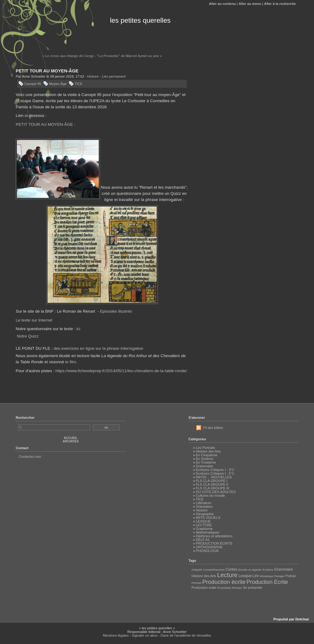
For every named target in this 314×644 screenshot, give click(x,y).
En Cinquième (207, 455)
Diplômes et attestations (214, 536)
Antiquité (197, 570)
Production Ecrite (267, 582)
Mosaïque (266, 576)
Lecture (227, 575)
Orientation (204, 507)
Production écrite (224, 582)
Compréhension (214, 570)
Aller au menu (250, 4)
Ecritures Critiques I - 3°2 (215, 470)
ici (78, 329)
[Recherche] (54, 427)
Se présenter (253, 588)
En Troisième (206, 462)
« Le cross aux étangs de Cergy (68, 56)
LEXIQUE (203, 521)
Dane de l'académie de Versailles (186, 635)
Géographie (205, 514)
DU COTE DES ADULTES (216, 492)
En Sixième (205, 459)
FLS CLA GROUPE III (213, 488)
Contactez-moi (30, 457)
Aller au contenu (222, 4)
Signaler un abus (144, 635)
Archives (71, 441)
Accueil (71, 438)
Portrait (196, 583)
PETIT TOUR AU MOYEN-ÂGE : (45, 124)
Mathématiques (208, 532)
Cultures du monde (211, 496)
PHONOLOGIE (207, 551)
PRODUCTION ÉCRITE (214, 543)
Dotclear (302, 619)
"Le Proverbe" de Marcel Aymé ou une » (129, 56)
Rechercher (25, 418)
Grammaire (205, 466)
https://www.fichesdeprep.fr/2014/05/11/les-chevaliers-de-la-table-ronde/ (121, 371)
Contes (231, 569)
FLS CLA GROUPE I (212, 481)
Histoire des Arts (208, 451)
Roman (237, 588)
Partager (279, 576)
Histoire (93, 76)
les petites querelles (140, 20)
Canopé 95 (33, 84)
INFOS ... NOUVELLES (214, 477)
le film (71, 362)
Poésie (291, 576)
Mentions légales (116, 635)
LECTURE (204, 525)
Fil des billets (213, 428)
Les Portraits (206, 448)
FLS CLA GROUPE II (212, 484)
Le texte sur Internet (34, 320)
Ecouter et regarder (250, 570)
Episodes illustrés (116, 311)
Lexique (245, 576)
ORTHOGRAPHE (209, 547)
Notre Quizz (28, 336)
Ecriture (268, 570)
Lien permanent (114, 76)
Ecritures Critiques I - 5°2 (215, 473)
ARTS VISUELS (208, 518)
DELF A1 (203, 540)
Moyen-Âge (58, 84)
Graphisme (204, 529)
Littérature (204, 503)
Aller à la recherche (280, 4)
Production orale (204, 588)
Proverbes (224, 588)
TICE (78, 84)
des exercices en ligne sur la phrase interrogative (98, 348)
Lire (256, 576)
